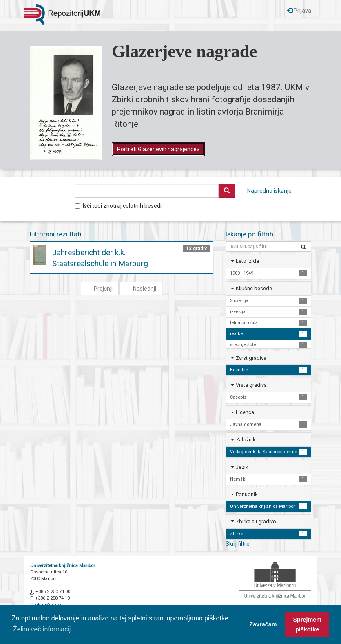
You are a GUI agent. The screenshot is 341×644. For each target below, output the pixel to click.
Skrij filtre (238, 544)
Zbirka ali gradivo (256, 522)
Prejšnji (100, 289)
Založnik (246, 440)
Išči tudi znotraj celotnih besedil (119, 206)
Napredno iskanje (269, 191)
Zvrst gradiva (251, 358)
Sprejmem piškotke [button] (307, 624)
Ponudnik (247, 494)
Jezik (242, 467)
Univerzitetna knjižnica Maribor (63, 566)
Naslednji (141, 289)
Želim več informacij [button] (42, 629)
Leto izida (247, 261)
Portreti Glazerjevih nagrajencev (158, 149)
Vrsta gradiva (251, 385)
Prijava (299, 11)
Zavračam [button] (263, 624)
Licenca (245, 412)
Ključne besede (254, 288)
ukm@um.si (48, 605)
